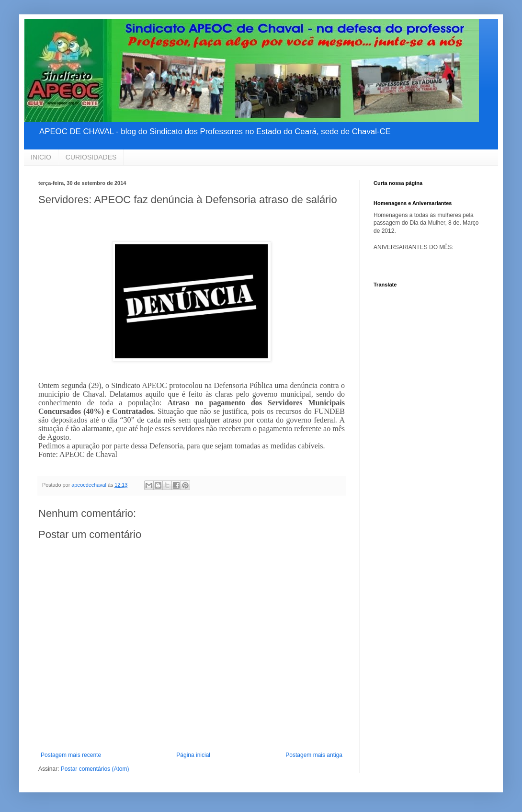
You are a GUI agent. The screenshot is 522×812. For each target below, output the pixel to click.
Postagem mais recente (71, 755)
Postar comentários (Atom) (95, 769)
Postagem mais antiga (314, 755)
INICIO (41, 157)
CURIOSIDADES (91, 157)
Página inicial (193, 755)
